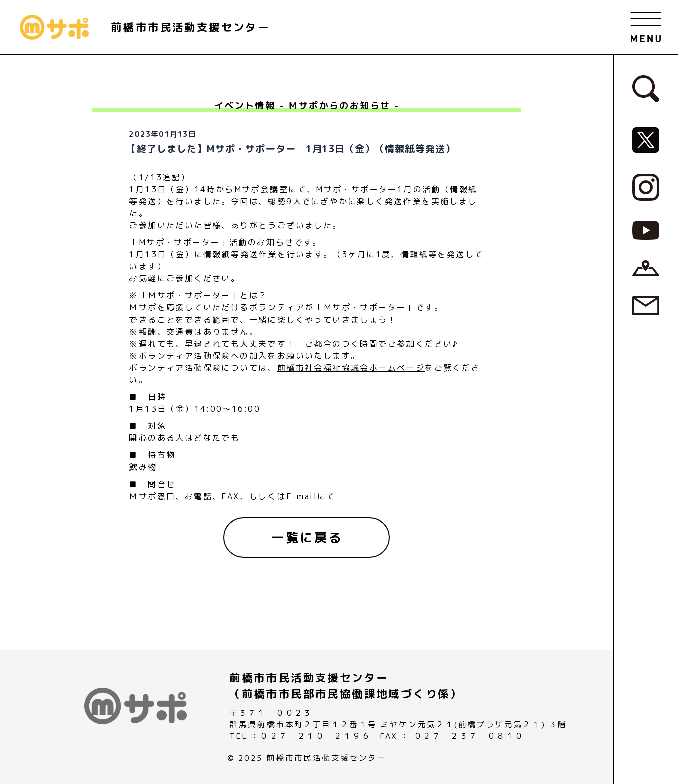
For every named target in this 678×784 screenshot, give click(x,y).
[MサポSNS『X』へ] (646, 139)
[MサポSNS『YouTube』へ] (646, 230)
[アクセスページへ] (646, 267)
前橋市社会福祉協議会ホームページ (351, 368)
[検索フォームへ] (646, 88)
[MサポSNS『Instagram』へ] (646, 186)
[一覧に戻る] (307, 538)
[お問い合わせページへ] (646, 305)
